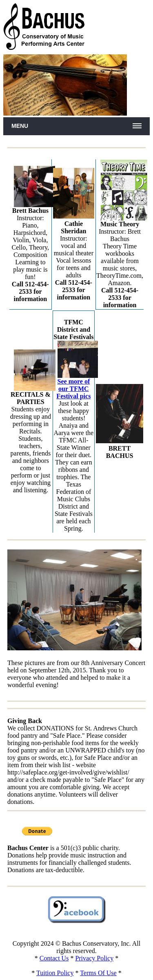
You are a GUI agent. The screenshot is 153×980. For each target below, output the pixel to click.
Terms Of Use (98, 973)
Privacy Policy (94, 958)
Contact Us (54, 958)
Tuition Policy (55, 973)
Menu (20, 126)
